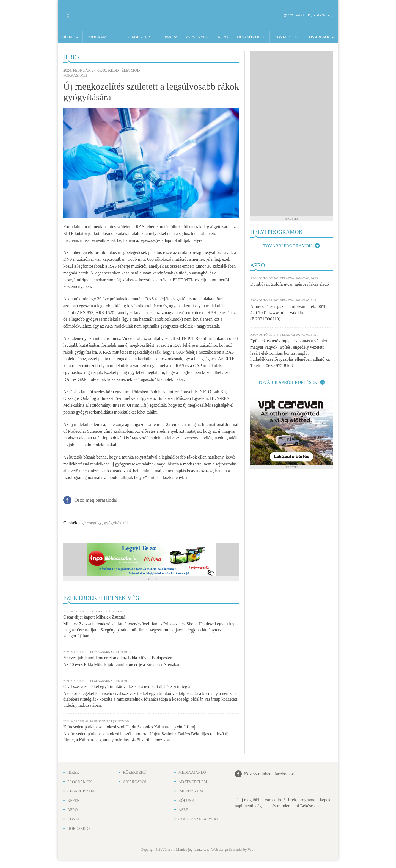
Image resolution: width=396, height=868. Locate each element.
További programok (288, 246)
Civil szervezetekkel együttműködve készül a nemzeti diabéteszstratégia (127, 687)
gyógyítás (112, 523)
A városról (135, 782)
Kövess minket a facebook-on (270, 774)
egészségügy (91, 523)
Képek (166, 37)
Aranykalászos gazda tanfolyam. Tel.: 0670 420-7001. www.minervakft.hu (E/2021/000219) (288, 313)
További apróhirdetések (288, 382)
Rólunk (186, 801)
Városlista (68, 16)
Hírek (68, 37)
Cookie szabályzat (198, 819)
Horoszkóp (79, 829)
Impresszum (191, 791)
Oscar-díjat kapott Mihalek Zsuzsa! (94, 617)
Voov (251, 849)
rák (126, 523)
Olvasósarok (251, 37)
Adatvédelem (193, 782)
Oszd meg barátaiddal (96, 500)
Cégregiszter (136, 37)
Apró (223, 37)
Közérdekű (135, 773)
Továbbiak (318, 37)
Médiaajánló (192, 773)
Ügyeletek (286, 37)
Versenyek (197, 37)
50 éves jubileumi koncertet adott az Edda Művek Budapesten (118, 658)
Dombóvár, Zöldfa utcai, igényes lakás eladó (290, 284)
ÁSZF (183, 810)
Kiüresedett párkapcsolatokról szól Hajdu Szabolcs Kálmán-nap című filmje (130, 727)
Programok (100, 37)
